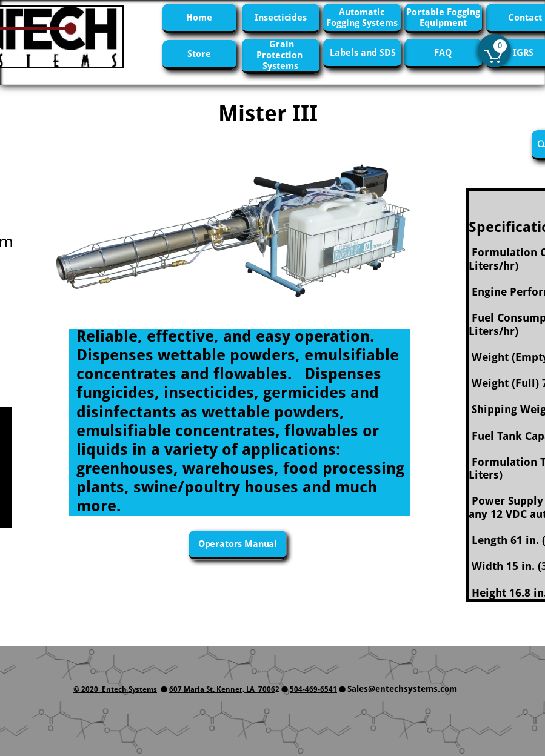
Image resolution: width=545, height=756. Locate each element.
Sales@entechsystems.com (402, 689)
